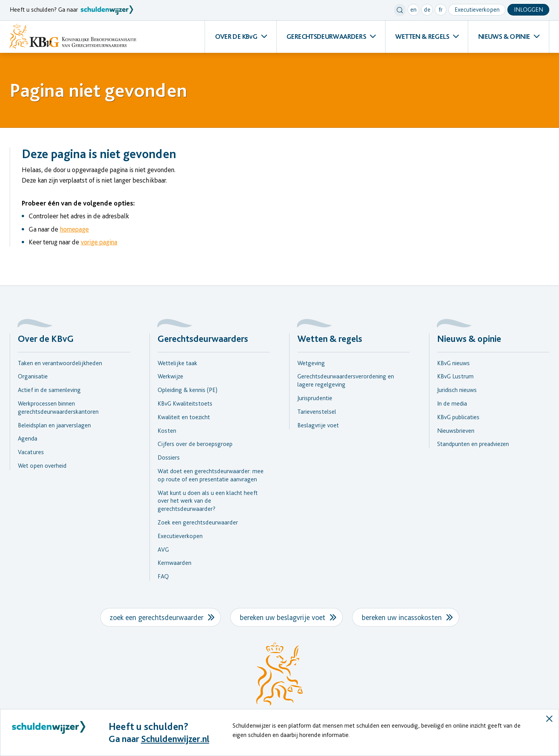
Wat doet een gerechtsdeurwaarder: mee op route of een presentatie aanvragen (211, 475)
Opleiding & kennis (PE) (187, 390)
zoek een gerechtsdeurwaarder (157, 617)
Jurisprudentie (315, 398)
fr (441, 10)
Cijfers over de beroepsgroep (195, 444)
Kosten (167, 431)
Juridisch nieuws (457, 390)
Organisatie (33, 376)
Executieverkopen (477, 10)
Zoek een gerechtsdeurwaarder (198, 522)
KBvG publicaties (458, 417)
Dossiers (169, 457)
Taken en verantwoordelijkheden (60, 363)
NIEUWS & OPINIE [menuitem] (504, 36)
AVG (163, 550)
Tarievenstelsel (317, 412)
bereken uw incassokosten (402, 617)
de (427, 10)
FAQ (163, 576)
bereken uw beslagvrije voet (283, 617)
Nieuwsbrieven (456, 431)
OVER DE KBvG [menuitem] (236, 36)
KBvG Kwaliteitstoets (185, 403)
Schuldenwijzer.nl (175, 739)
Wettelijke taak (177, 363)
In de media (452, 403)
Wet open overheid (42, 466)
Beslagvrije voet (318, 425)
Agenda (28, 438)
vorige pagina (99, 242)
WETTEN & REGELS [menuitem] (422, 36)
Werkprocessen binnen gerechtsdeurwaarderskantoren (58, 408)
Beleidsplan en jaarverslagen (54, 425)
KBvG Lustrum (455, 376)
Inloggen (529, 10)
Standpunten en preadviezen (473, 444)
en (413, 10)
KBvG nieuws (453, 363)
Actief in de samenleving (49, 390)
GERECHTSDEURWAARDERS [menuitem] (326, 36)
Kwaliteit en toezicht (184, 417)
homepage (74, 229)
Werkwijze (170, 376)
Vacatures (31, 452)
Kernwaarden (174, 563)
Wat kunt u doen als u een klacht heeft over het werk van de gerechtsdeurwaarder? (208, 501)
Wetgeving (311, 363)
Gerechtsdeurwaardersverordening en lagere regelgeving (346, 380)
